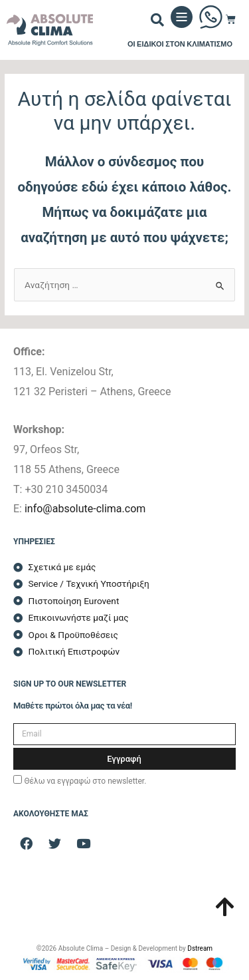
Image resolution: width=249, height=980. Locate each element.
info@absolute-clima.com (85, 509)
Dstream (200, 948)
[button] (157, 20)
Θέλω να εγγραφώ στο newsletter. (85, 781)
